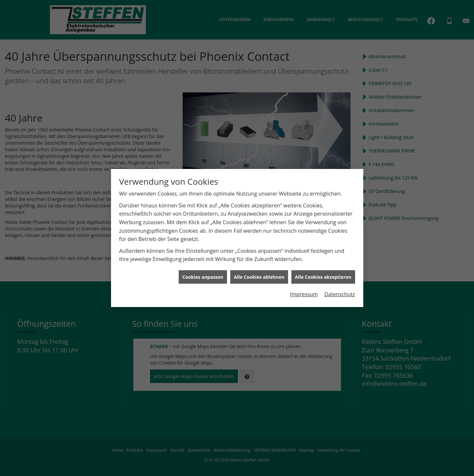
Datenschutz (339, 293)
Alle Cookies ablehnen (259, 275)
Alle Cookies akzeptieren (323, 275)
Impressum (304, 293)
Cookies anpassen (203, 275)
